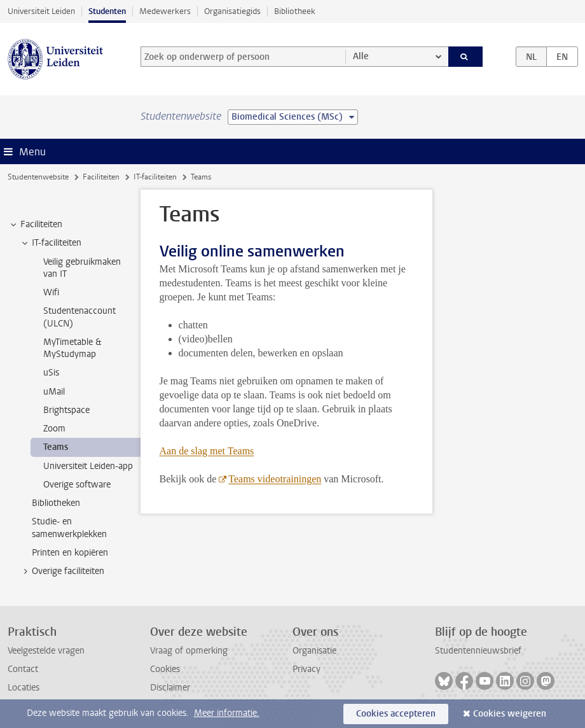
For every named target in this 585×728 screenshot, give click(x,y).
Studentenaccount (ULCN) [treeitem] (79, 317)
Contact (23, 669)
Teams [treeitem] (56, 447)
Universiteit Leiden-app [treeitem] (88, 466)
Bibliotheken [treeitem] (56, 503)
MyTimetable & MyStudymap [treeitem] (72, 348)
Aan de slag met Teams (207, 451)
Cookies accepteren (396, 714)
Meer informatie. (227, 713)
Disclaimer (170, 688)
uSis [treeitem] (51, 373)
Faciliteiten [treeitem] (35, 225)
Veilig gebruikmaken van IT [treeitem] (82, 268)
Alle (361, 56)
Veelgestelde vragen (46, 651)
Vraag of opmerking (189, 651)
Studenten (107, 11)
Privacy (306, 669)
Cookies (165, 669)
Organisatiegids (232, 11)
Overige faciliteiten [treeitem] (62, 571)
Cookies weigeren (510, 714)
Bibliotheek (295, 11)
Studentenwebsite (38, 177)
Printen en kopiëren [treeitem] (70, 553)
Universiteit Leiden (41, 11)
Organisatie (314, 651)
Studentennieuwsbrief (478, 651)
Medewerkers (165, 11)
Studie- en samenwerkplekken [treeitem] (69, 528)
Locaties (24, 688)
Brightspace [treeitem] (66, 410)
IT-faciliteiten (155, 177)
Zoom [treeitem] (54, 429)
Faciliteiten (101, 177)
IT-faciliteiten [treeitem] (51, 243)
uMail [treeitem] (54, 392)
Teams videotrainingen (275, 479)
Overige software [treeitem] (77, 485)
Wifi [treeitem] (51, 292)
